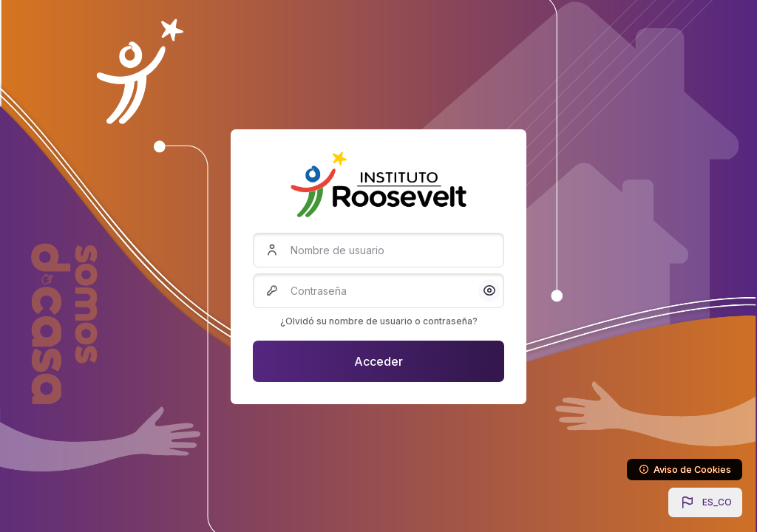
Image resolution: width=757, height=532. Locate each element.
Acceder (378, 361)
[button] (705, 502)
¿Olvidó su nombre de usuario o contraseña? (379, 321)
